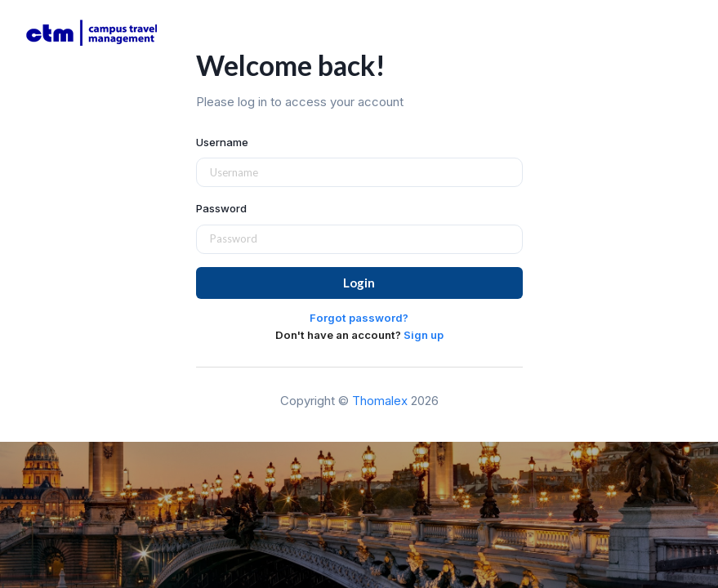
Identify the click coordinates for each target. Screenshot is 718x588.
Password (221, 208)
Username (222, 142)
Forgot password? (359, 318)
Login (359, 283)
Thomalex (380, 401)
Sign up (424, 335)
